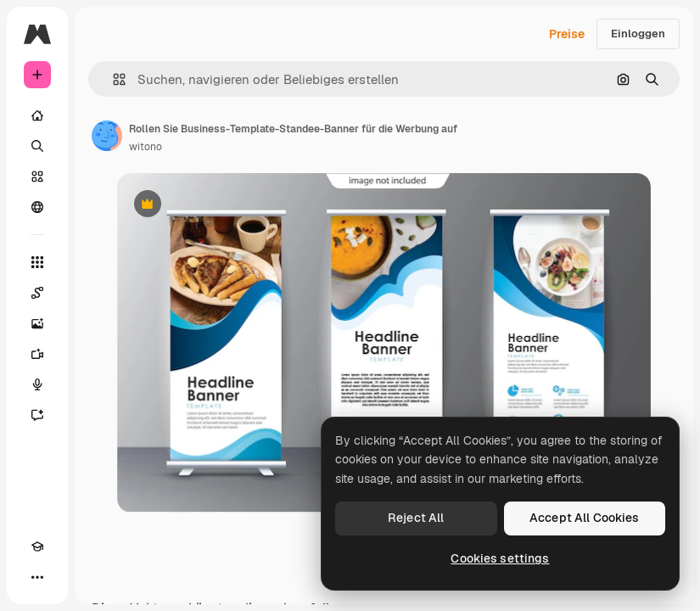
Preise (567, 34)
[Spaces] (37, 293)
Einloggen (638, 34)
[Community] (37, 207)
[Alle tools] (37, 262)
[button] (112, 79)
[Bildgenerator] (37, 323)
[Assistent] (37, 415)
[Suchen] (37, 146)
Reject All (416, 518)
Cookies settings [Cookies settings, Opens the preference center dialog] (500, 558)
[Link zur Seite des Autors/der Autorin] (107, 136)
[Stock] (37, 177)
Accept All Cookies (585, 518)
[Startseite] (37, 115)
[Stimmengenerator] (37, 384)
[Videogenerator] (37, 354)
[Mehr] (37, 577)
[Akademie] (37, 547)
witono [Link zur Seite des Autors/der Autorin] (146, 147)
